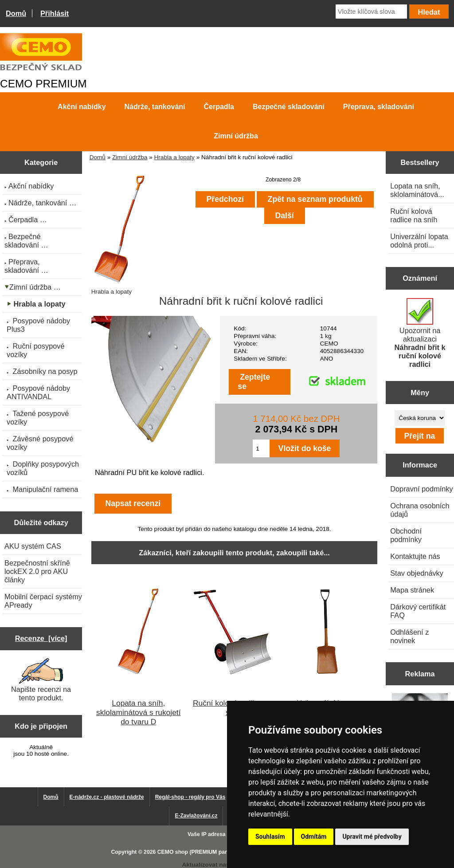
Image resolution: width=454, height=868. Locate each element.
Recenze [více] (41, 638)
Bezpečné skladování (289, 107)
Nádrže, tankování (155, 107)
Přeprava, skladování (379, 107)
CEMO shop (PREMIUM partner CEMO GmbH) (216, 852)
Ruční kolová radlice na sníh (414, 215)
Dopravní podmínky (421, 489)
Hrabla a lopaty (174, 157)
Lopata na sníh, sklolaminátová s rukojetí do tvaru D (138, 712)
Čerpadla (219, 107)
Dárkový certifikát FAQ (418, 611)
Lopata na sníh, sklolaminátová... (417, 190)
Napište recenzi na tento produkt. (41, 680)
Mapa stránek (412, 590)
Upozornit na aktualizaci (420, 333)
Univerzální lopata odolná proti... (419, 241)
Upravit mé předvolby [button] (372, 837)
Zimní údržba (130, 157)
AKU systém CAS (33, 546)
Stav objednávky (417, 573)
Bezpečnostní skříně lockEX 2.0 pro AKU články (37, 571)
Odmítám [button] (314, 837)
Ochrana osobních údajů (420, 510)
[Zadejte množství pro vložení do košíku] (261, 448)
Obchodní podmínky (406, 535)
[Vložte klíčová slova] (371, 12)
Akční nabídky (82, 107)
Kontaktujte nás (415, 556)
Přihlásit (55, 13)
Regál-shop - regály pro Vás (190, 797)
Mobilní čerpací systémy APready (43, 601)
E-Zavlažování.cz (196, 816)
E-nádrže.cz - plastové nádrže (107, 797)
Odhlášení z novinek (409, 636)
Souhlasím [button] (270, 837)
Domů (16, 13)
